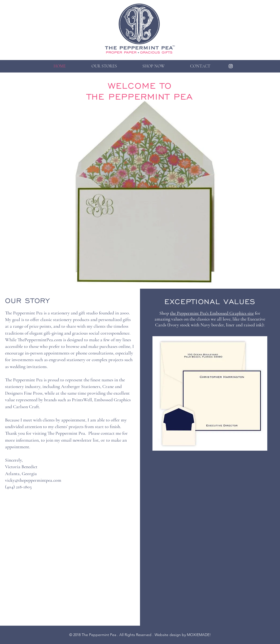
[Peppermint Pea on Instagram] (231, 66)
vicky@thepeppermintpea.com (33, 480)
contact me (111, 433)
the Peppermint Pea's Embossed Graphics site (212, 313)
